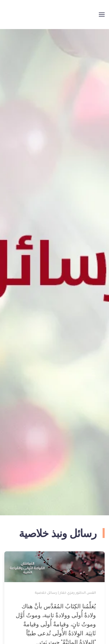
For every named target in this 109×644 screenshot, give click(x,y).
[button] (102, 15)
